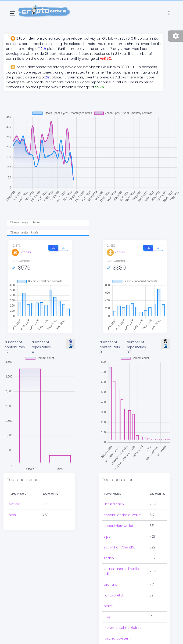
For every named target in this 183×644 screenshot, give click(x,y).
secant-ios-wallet (118, 526)
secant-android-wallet (123, 515)
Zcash (116, 252)
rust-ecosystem (117, 638)
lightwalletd (113, 595)
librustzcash (114, 504)
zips (107, 537)
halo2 (108, 606)
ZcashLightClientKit (119, 547)
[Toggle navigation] (13, 13)
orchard (111, 585)
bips (12, 515)
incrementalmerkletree (123, 628)
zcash (109, 558)
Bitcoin (21, 252)
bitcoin (14, 504)
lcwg (108, 617)
